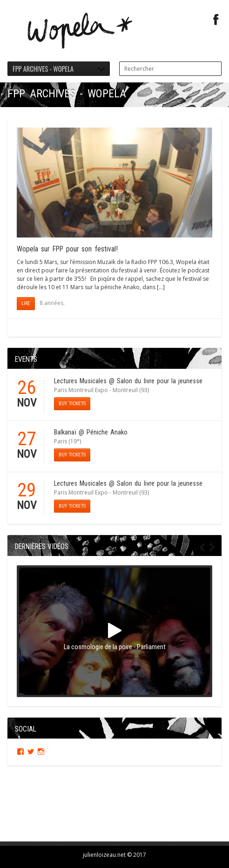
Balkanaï (65, 432)
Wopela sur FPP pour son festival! (67, 249)
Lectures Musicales (80, 381)
